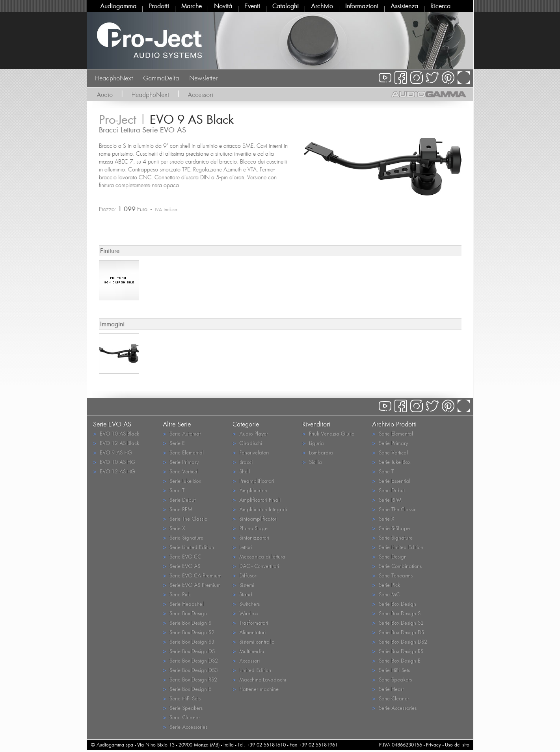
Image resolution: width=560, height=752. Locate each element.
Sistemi (243, 585)
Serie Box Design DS (189, 651)
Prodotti (159, 6)
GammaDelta (161, 78)
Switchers (246, 604)
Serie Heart (388, 689)
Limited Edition (252, 670)
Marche (192, 6)
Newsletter (203, 78)
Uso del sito (457, 745)
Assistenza (404, 6)
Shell (241, 471)
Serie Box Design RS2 (190, 679)
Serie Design (389, 556)
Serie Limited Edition (188, 547)
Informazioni (362, 6)
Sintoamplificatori (255, 518)
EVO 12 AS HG (114, 471)
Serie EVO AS (181, 566)
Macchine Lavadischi (259, 679)
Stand (242, 594)
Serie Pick (177, 594)
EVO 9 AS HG (113, 452)
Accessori (200, 95)
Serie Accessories (185, 727)
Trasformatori (250, 623)
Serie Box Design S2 (189, 632)
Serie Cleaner (181, 717)
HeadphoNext (114, 78)
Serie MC (386, 594)
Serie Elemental (183, 452)
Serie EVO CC (182, 556)
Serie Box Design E (187, 689)
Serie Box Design (185, 613)
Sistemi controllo (253, 641)
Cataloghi (286, 6)
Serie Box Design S (187, 623)
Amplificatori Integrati (260, 509)
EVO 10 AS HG (114, 462)
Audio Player (250, 433)
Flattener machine (256, 689)
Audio (105, 95)
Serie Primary (181, 462)
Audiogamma (118, 6)
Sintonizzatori (251, 537)
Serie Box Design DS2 (190, 660)
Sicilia (312, 462)
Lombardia (318, 452)
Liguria (313, 443)
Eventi (252, 6)
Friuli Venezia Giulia (328, 433)
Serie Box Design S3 (189, 641)
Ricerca (440, 6)
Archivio (322, 6)
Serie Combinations (397, 566)
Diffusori (245, 575)
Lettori (242, 547)
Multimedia (248, 651)
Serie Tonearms (392, 575)
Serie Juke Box (182, 481)
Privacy (433, 745)
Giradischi (247, 443)
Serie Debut (179, 500)
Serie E (174, 443)
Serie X (174, 528)
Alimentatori (249, 632)
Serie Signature (183, 537)
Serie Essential (391, 481)
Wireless (245, 613)
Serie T (174, 490)
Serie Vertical (181, 471)
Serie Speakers (183, 708)
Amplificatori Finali (257, 500)
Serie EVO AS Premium (192, 585)
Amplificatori (250, 490)
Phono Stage (250, 528)
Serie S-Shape (391, 528)
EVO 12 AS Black (116, 443)
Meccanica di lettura (259, 556)
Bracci (243, 462)
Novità (223, 6)
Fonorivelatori (251, 452)
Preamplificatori (253, 481)
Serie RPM (178, 509)
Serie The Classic (185, 518)
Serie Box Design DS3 (190, 670)
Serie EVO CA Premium (192, 575)
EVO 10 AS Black (116, 433)
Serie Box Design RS (398, 651)
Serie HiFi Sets (182, 698)
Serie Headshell (184, 604)
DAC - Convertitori (256, 566)
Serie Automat (182, 433)
